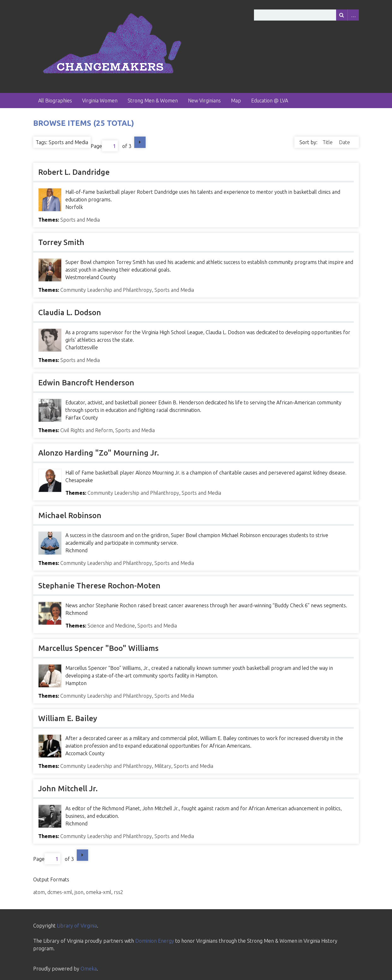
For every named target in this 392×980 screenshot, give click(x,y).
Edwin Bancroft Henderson (86, 383)
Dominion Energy (155, 941)
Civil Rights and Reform (87, 430)
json (79, 892)
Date (344, 142)
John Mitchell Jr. (68, 789)
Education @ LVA (270, 101)
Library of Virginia (77, 926)
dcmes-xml (60, 892)
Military (163, 766)
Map (236, 101)
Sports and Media (80, 220)
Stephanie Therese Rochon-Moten (99, 586)
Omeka (89, 969)
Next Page (140, 142)
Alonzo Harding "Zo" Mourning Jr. (99, 453)
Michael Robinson (70, 515)
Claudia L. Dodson (70, 312)
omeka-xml (99, 892)
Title (328, 142)
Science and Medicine (111, 626)
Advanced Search (353, 15)
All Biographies (55, 101)
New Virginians (204, 101)
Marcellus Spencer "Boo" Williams (98, 648)
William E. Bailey (68, 718)
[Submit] (342, 15)
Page (104, 146)
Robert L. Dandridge (74, 172)
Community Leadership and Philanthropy (106, 290)
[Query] (306, 15)
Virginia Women (100, 101)
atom (39, 892)
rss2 (118, 892)
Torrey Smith (61, 242)
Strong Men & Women (153, 101)
